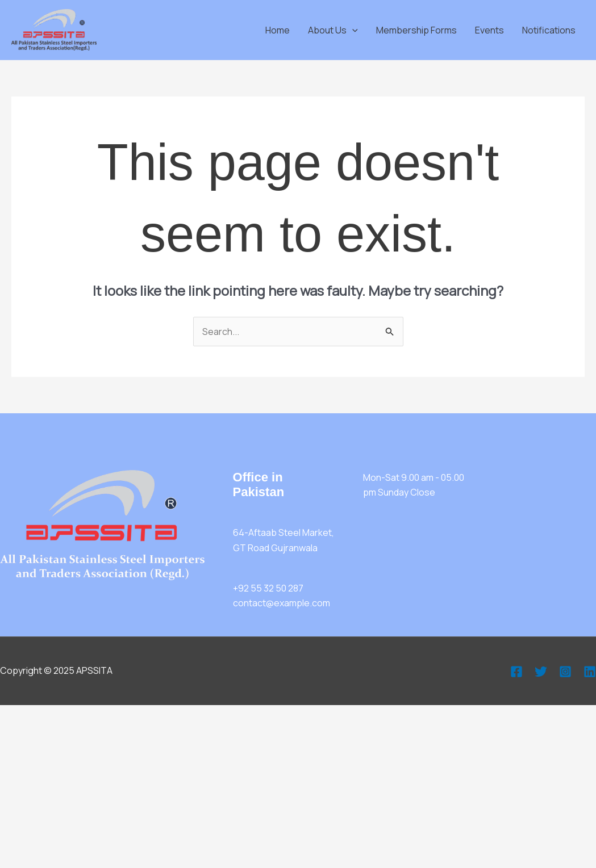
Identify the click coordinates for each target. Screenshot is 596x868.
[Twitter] (541, 672)
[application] (352, 30)
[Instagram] (565, 672)
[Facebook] (516, 672)
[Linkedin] (590, 672)
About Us (333, 30)
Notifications (549, 30)
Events (489, 30)
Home (278, 30)
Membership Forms (416, 30)
